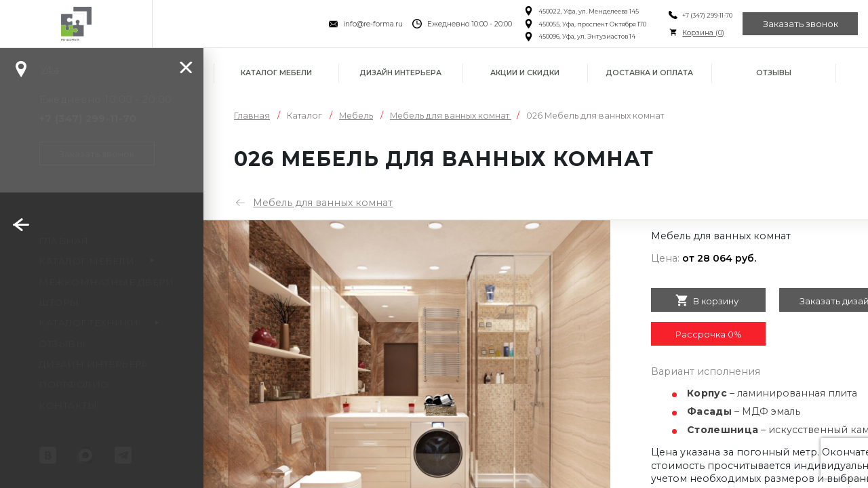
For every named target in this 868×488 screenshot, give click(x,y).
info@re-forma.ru (373, 24)
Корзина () (703, 33)
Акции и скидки (525, 73)
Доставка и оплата (649, 73)
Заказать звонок (801, 24)
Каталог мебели (276, 73)
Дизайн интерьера (400, 73)
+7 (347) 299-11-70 (707, 15)
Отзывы (774, 73)
